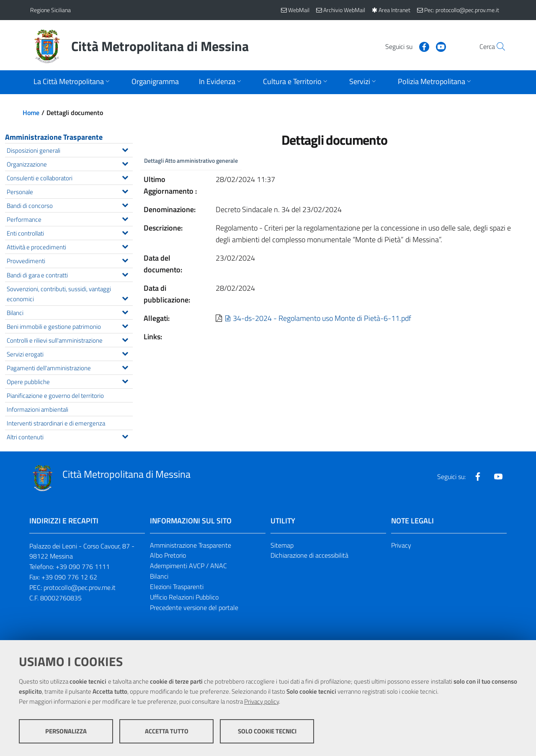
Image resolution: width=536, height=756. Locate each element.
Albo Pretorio (168, 555)
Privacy (401, 545)
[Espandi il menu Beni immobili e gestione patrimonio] (125, 325)
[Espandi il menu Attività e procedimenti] (125, 246)
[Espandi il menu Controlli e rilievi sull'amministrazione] (125, 339)
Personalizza (66, 731)
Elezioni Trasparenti (177, 587)
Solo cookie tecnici (267, 731)
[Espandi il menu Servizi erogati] (125, 353)
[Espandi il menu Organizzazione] (125, 163)
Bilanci (159, 576)
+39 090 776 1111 (83, 566)
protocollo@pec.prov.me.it (80, 587)
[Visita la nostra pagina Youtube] (422, 46)
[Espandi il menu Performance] (125, 218)
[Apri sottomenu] (72, 82)
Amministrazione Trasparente (54, 137)
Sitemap (282, 545)
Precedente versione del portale (194, 607)
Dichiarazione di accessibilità (309, 555)
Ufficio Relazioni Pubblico (184, 597)
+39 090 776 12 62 (69, 577)
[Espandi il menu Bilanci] (125, 311)
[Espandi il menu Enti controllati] (125, 232)
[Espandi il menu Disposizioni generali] (125, 149)
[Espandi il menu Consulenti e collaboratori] (125, 177)
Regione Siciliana (50, 10)
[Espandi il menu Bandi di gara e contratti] (125, 274)
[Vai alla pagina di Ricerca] (496, 46)
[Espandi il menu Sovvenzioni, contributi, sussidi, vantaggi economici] (125, 297)
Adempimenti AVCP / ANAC (188, 566)
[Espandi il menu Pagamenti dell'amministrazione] (125, 366)
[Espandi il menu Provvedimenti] (125, 259)
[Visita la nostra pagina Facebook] (405, 46)
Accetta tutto (167, 731)
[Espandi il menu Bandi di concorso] (125, 204)
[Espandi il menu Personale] (125, 190)
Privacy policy (262, 701)
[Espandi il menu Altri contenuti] (125, 436)
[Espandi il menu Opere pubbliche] (125, 380)
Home (31, 113)
